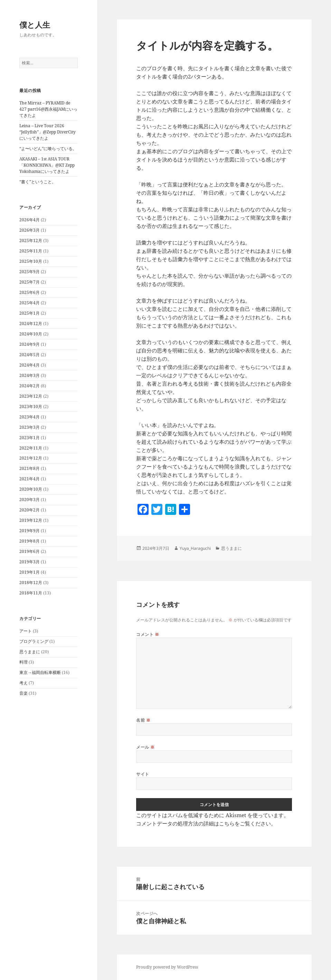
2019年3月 (30, 562)
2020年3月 (30, 500)
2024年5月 (30, 355)
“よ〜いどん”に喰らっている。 (48, 149)
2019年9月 (30, 531)
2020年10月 (31, 489)
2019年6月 (30, 551)
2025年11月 (31, 251)
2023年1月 (30, 438)
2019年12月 (31, 520)
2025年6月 (30, 292)
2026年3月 (30, 230)
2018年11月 (31, 593)
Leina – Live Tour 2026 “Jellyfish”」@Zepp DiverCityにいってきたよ (48, 132)
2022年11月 (31, 448)
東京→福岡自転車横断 (40, 672)
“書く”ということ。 (38, 182)
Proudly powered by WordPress (167, 967)
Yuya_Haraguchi (195, 548)
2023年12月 (31, 396)
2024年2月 (30, 386)
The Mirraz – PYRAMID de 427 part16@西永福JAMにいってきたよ (48, 109)
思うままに (30, 652)
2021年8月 (30, 468)
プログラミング (34, 641)
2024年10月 (31, 334)
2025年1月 (30, 313)
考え (23, 683)
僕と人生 (35, 25)
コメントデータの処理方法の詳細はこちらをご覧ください (204, 823)
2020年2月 (30, 510)
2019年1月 (30, 572)
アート (26, 631)
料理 (23, 662)
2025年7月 (30, 282)
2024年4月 (30, 365)
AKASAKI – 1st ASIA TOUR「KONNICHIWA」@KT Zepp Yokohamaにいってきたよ (47, 165)
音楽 (23, 693)
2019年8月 (30, 541)
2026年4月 (30, 220)
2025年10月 (31, 261)
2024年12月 (31, 323)
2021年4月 (30, 479)
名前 (143, 720)
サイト (143, 774)
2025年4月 (30, 303)
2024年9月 (30, 344)
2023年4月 (30, 417)
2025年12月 (31, 241)
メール (145, 747)
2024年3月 (30, 375)
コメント (148, 634)
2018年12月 (31, 583)
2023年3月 (30, 427)
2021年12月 (31, 458)
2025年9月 (30, 272)
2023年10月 (31, 406)
